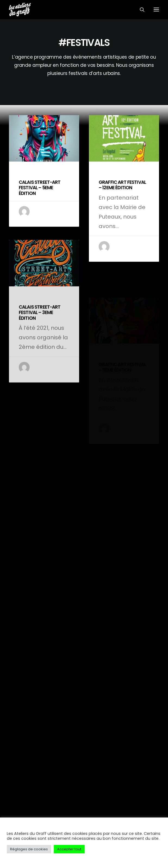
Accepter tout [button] (69, 849)
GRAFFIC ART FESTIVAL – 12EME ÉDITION (122, 185)
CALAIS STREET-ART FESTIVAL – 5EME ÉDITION (40, 188)
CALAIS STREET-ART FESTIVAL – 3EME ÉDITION (40, 332)
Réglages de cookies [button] (29, 849)
